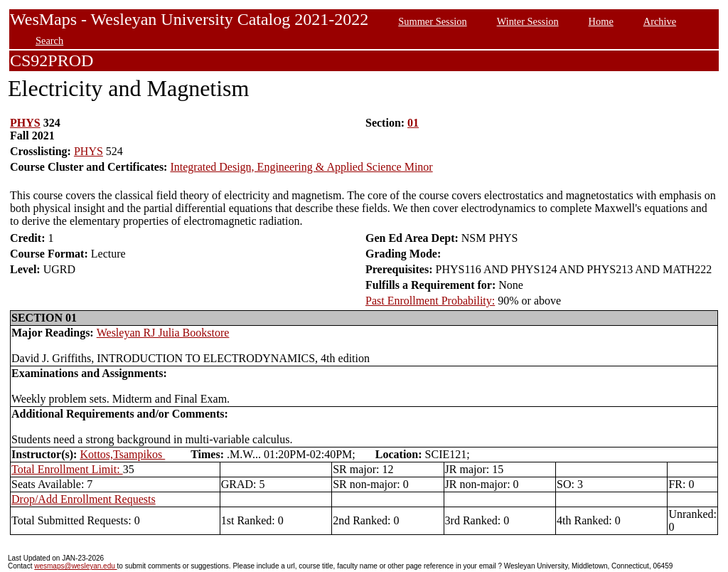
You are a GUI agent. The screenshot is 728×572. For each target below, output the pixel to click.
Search (49, 41)
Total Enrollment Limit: (67, 469)
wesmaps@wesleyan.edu (75, 566)
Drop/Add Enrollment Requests (84, 499)
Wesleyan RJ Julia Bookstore (163, 333)
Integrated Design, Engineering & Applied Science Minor (301, 167)
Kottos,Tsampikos (122, 454)
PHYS (25, 123)
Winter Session (528, 21)
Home (601, 21)
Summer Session (432, 21)
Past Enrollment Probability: (430, 301)
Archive (660, 21)
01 (413, 123)
